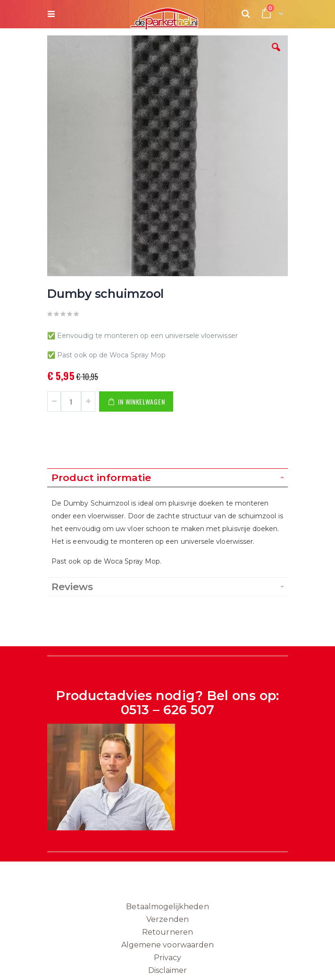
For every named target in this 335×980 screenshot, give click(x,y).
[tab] (167, 478)
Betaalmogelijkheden (167, 907)
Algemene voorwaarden (167, 945)
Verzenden (167, 919)
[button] (276, 54)
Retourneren (167, 932)
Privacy (167, 958)
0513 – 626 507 (168, 710)
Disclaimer (168, 970)
